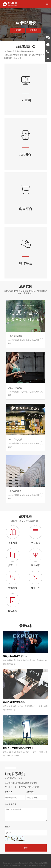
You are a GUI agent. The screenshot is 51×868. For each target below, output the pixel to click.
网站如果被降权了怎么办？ (16, 656)
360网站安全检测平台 (37, 865)
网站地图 (17, 865)
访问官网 (17, 30)
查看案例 (34, 30)
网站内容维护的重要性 (14, 702)
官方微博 (25, 865)
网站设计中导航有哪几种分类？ (18, 748)
